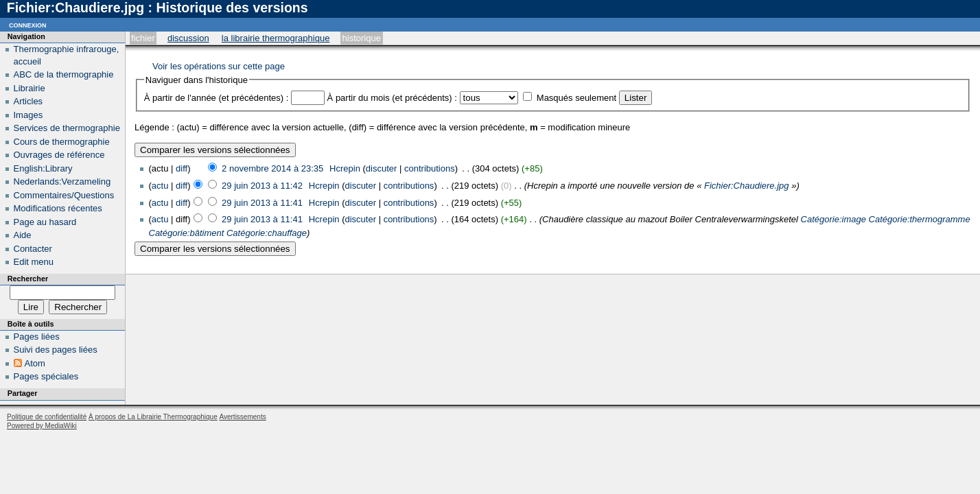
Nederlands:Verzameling (62, 181)
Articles (28, 101)
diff (182, 168)
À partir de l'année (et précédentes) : (217, 98)
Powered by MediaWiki (42, 426)
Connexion (28, 24)
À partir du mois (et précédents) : (392, 98)
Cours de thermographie (62, 142)
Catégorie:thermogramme (920, 219)
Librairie (30, 88)
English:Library (43, 168)
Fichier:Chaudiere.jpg (747, 186)
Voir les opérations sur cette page (219, 66)
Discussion (188, 38)
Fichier (143, 38)
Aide (23, 235)
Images (28, 115)
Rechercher (28, 279)
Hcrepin (345, 168)
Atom (35, 363)
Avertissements (242, 417)
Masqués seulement (576, 98)
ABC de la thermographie (64, 74)
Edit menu (34, 262)
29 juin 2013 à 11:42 (262, 186)
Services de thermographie (67, 128)
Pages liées (37, 337)
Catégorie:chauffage (267, 233)
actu (160, 186)
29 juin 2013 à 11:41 (262, 203)
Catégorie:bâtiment (187, 233)
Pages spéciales (46, 376)
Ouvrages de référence (59, 155)
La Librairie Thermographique (276, 38)
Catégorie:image (833, 219)
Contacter (33, 249)
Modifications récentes (58, 208)
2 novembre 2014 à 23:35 (272, 168)
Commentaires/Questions (64, 195)
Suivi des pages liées (56, 350)
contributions (430, 168)
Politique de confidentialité (47, 417)
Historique (362, 38)
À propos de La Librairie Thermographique (153, 417)
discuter (382, 168)
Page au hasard (45, 222)
